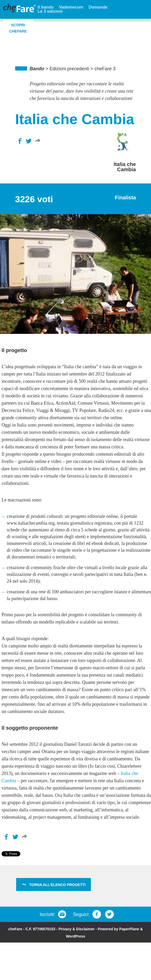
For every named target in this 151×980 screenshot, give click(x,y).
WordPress (75, 936)
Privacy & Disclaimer (77, 929)
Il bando (46, 7)
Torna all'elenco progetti (57, 885)
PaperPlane (129, 929)
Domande (98, 7)
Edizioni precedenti (69, 69)
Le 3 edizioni (50, 11)
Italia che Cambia (125, 167)
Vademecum (71, 7)
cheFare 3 (105, 69)
